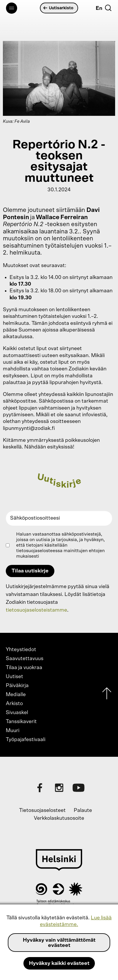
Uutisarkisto (58, 8)
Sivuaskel (17, 713)
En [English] (99, 8)
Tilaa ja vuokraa (24, 668)
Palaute (83, 810)
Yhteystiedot (21, 650)
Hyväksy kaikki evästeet (59, 963)
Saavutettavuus (25, 659)
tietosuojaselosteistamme (36, 610)
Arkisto (14, 704)
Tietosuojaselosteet (42, 810)
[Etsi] (108, 8)
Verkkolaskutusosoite (59, 818)
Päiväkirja (17, 686)
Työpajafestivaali (26, 740)
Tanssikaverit (21, 722)
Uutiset (14, 677)
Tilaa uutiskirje (30, 571)
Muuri (13, 731)
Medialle (16, 695)
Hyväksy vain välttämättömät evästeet (59, 943)
